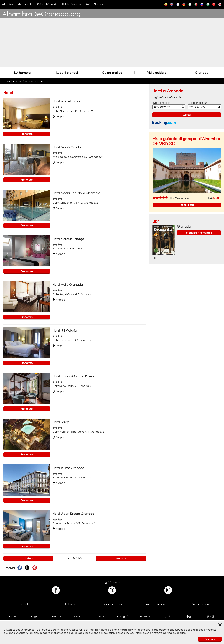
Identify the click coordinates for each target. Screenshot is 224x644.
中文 (189, 617)
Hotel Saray (61, 422)
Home (7, 81)
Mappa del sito (200, 604)
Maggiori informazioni (199, 233)
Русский (145, 617)
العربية (167, 617)
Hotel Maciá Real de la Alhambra (76, 193)
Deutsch (79, 617)
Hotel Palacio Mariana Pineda (74, 376)
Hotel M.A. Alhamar (66, 101)
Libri (156, 221)
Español (13, 617)
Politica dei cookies (156, 604)
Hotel (48, 81)
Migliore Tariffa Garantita (167, 97)
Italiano (101, 617)
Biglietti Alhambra (95, 4)
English (35, 617)
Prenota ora (187, 205)
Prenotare (27, 134)
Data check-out (198, 103)
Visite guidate (25, 4)
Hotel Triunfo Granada (68, 468)
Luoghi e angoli (67, 73)
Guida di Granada (47, 4)
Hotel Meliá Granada (68, 285)
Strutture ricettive (34, 81)
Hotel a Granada (71, 4)
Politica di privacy (112, 604)
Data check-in (162, 103)
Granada (202, 73)
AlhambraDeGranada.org (41, 14)
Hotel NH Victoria (65, 330)
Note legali (68, 604)
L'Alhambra (22, 73)
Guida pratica (112, 73)
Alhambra (8, 4)
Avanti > (121, 558)
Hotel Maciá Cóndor (67, 147)
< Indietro (28, 558)
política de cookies (174, 633)
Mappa (59, 116)
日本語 (211, 617)
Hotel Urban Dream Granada (73, 514)
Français (57, 617)
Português (123, 617)
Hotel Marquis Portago (68, 239)
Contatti (24, 604)
